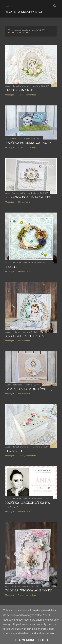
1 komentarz (24, 202)
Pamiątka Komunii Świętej (29, 389)
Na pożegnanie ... (20, 90)
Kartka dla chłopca (25, 336)
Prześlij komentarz (27, 95)
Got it (43, 640)
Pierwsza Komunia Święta (28, 197)
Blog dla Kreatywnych (24, 12)
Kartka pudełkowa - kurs (28, 143)
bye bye (11, 267)
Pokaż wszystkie (19, 32)
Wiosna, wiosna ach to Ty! (29, 590)
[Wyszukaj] (55, 5)
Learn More (25, 640)
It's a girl (14, 451)
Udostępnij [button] (10, 95)
